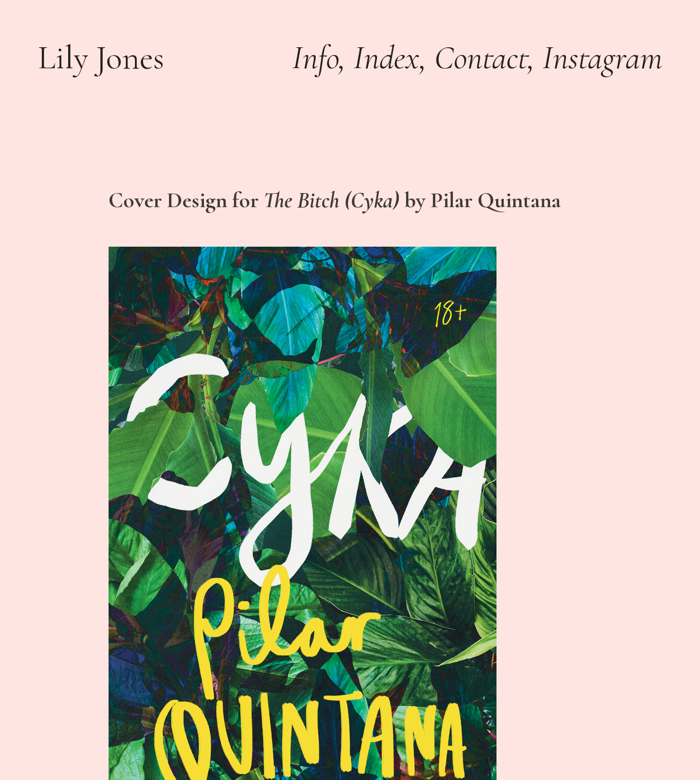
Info (315, 57)
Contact (481, 57)
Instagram (602, 57)
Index (386, 57)
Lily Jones (101, 57)
